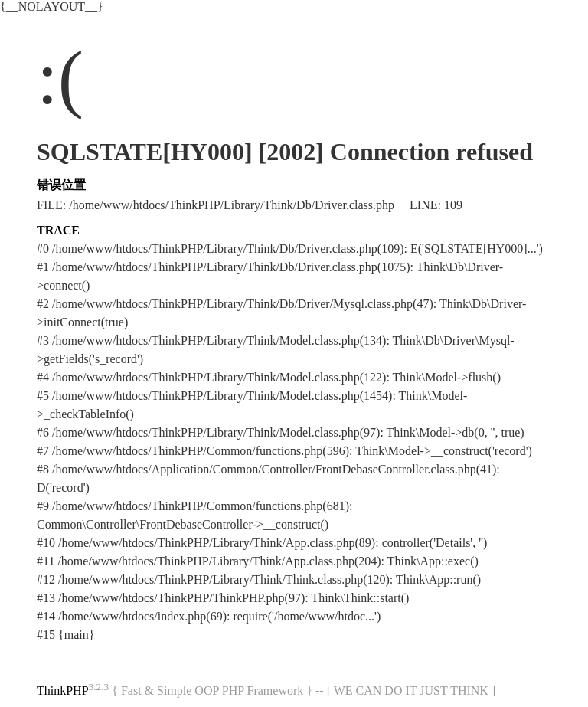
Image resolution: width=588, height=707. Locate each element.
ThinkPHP (63, 691)
